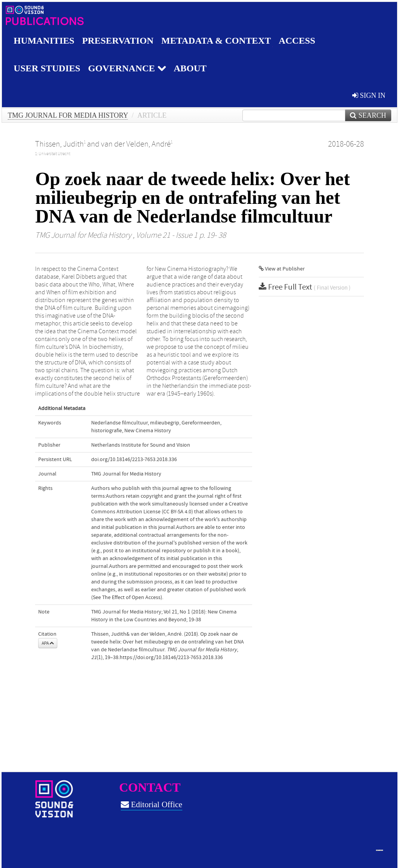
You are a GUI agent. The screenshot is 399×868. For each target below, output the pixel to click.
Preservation (119, 41)
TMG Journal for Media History (68, 115)
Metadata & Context (218, 41)
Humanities (44, 41)
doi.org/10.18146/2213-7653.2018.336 (134, 460)
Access (299, 41)
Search (368, 115)
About (192, 68)
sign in (369, 95)
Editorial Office (152, 804)
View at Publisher (282, 269)
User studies (47, 68)
